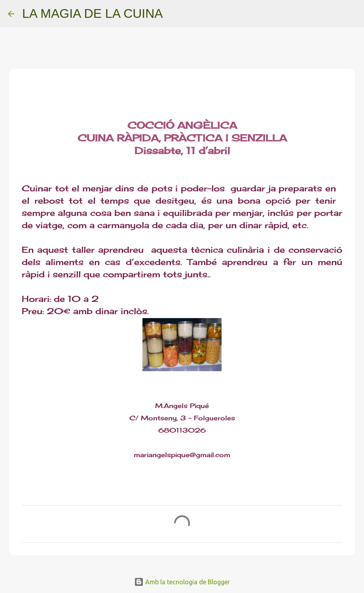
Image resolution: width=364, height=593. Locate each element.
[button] (27, 102)
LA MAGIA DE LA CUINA (93, 13)
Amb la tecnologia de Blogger (182, 582)
